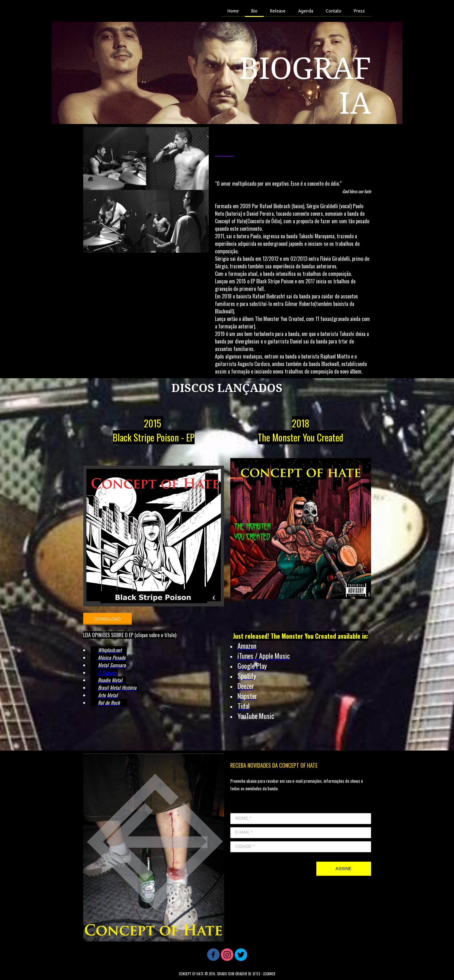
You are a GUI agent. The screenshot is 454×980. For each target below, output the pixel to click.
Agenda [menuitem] (306, 11)
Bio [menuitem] (254, 11)
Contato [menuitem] (334, 11)
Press (359, 11)
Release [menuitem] (278, 11)
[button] (107, 619)
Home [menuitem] (233, 11)
